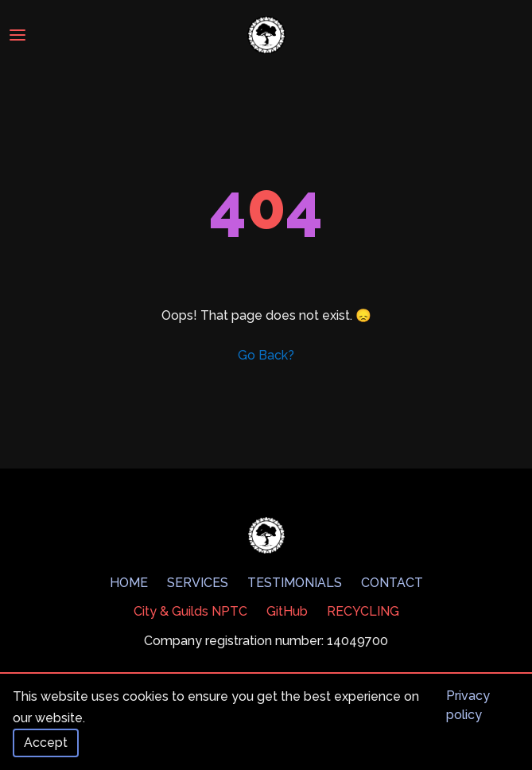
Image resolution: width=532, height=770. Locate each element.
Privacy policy (468, 705)
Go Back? (266, 355)
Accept (46, 743)
